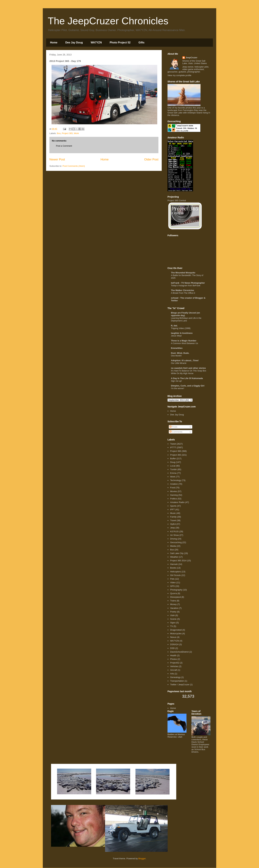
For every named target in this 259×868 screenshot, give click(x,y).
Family (173, 517)
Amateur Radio (177, 502)
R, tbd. (174, 326)
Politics (174, 499)
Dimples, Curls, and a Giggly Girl (188, 386)
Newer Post (57, 159)
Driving (173, 539)
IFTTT (173, 447)
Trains (173, 601)
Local (173, 466)
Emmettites (177, 348)
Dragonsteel (176, 630)
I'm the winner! (178, 388)
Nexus (173, 637)
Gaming (174, 495)
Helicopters (176, 572)
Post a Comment (64, 146)
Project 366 (176, 451)
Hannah (174, 564)
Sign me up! (176, 381)
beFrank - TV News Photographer (188, 283)
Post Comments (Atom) (74, 166)
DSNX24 (174, 644)
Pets (172, 579)
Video (173, 582)
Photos (173, 659)
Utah (172, 615)
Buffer (173, 459)
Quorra (173, 593)
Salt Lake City (177, 553)
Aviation (174, 484)
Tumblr (173, 469)
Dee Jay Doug (74, 43)
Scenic (173, 619)
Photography (176, 590)
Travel (173, 520)
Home (54, 43)
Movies (174, 491)
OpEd (173, 524)
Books (173, 568)
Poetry (173, 612)
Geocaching (176, 542)
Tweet (173, 444)
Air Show (174, 535)
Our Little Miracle (179, 363)
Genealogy (175, 677)
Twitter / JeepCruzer (180, 685)
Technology (176, 480)
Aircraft (174, 670)
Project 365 (67, 133)
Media (173, 546)
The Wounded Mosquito (183, 273)
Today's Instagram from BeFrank (186, 286)
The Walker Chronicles (183, 290)
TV (172, 626)
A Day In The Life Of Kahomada (187, 378)
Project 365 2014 (178, 561)
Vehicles (174, 666)
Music (173, 513)
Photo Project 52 (120, 43)
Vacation (174, 608)
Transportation (177, 681)
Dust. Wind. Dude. (180, 353)
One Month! (176, 356)
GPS (172, 586)
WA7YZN (96, 43)
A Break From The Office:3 (183, 293)
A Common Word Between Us (185, 343)
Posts (173, 427)
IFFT (172, 510)
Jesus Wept (176, 336)
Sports (173, 506)
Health (173, 655)
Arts (172, 674)
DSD (172, 648)
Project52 (175, 663)
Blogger (142, 859)
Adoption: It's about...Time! (185, 360)
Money (173, 604)
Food (173, 488)
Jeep (172, 528)
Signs (173, 623)
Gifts (141, 43)
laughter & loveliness (182, 333)
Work (76, 133)
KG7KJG (174, 531)
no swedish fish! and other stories (188, 368)
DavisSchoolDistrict (179, 652)
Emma (173, 473)
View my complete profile (179, 75)
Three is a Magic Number (184, 341)
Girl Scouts (175, 575)
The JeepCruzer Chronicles (108, 21)
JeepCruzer (192, 58)
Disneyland (175, 597)
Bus (59, 133)
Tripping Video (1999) (181, 328)
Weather (174, 557)
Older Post (151, 159)
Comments (176, 432)
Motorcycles (176, 634)
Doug (173, 462)
